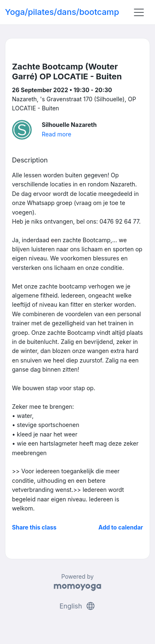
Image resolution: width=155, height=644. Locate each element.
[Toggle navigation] (139, 12)
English (77, 606)
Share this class (34, 527)
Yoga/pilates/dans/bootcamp (62, 12)
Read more (56, 134)
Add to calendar (121, 527)
